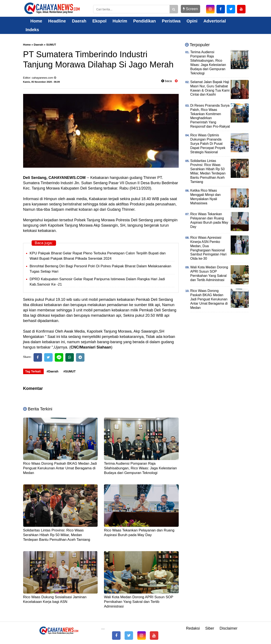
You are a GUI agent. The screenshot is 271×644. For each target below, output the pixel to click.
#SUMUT (70, 371)
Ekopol (99, 21)
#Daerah (53, 371)
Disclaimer (229, 628)
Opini (192, 21)
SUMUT (51, 45)
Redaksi (193, 628)
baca (167, 81)
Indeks (32, 30)
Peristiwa (171, 21)
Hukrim (120, 21)
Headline (57, 21)
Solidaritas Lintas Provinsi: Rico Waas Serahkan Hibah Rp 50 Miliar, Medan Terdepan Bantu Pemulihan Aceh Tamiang (57, 535)
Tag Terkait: (33, 371)
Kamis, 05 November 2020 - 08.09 (41, 82)
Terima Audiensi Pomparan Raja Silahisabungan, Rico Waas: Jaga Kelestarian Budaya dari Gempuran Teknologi (140, 468)
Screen (190, 9)
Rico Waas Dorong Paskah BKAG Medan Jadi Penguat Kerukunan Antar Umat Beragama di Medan (60, 468)
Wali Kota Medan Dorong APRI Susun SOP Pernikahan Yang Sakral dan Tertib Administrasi (139, 602)
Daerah (79, 21)
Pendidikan (145, 21)
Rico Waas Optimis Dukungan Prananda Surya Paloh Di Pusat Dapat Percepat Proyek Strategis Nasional (208, 144)
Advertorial (215, 21)
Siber (210, 628)
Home (34, 21)
